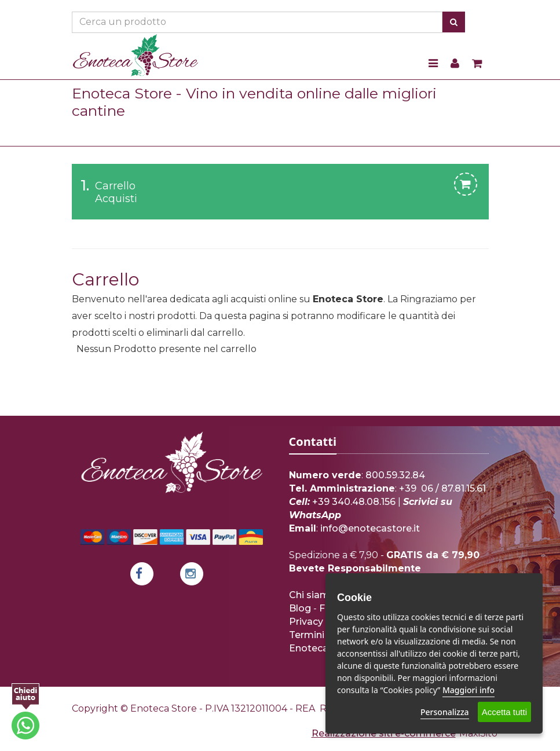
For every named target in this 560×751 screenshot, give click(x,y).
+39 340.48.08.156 (354, 502)
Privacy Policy (321, 622)
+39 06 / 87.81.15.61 (442, 488)
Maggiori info (469, 690)
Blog (300, 608)
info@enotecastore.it (370, 528)
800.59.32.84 (395, 475)
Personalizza (445, 712)
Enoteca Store (323, 648)
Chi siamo (312, 595)
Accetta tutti (504, 712)
